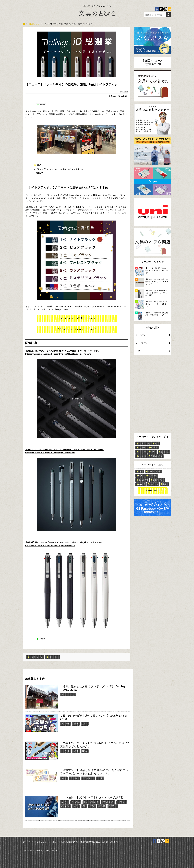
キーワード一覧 (152, 491)
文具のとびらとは (31, 842)
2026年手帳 (152, 476)
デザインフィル (88, 778)
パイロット (65, 724)
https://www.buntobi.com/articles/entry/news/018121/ (50, 546)
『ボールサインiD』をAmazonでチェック (75, 330)
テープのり (74, 778)
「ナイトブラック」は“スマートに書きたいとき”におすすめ (63, 169)
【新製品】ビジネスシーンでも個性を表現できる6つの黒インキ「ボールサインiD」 (62, 351)
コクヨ (64, 778)
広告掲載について (70, 842)
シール (141, 472)
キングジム (76, 802)
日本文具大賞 (143, 480)
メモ (84, 806)
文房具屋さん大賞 (154, 472)
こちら (64, 310)
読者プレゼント (158, 480)
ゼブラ (153, 452)
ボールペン (55, 657)
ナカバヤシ (142, 452)
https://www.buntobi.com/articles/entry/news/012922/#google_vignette (58, 354)
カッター (65, 802)
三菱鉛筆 (102, 806)
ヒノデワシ (142, 448)
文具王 (85, 724)
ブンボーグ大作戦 (68, 694)
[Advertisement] (153, 395)
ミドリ (76, 806)
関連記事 (40, 173)
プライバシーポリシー (50, 842)
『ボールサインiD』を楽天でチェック (75, 319)
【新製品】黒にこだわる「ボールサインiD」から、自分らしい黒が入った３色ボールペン (65, 543)
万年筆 (76, 724)
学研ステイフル (157, 456)
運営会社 (114, 842)
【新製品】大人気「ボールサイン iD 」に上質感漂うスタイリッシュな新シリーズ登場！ (64, 450)
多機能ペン (113, 806)
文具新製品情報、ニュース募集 (94, 842)
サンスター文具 (144, 443)
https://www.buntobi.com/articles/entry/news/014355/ (50, 453)
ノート (100, 778)
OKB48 (141, 476)
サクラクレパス (32, 111)
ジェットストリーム (91, 802)
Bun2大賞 (142, 484)
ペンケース (154, 484)
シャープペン (153, 343)
